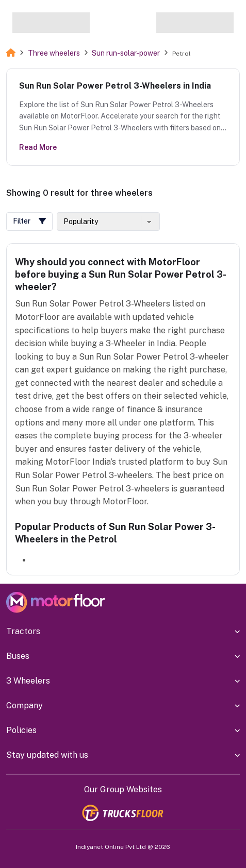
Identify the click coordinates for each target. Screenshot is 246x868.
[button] (29, 222)
